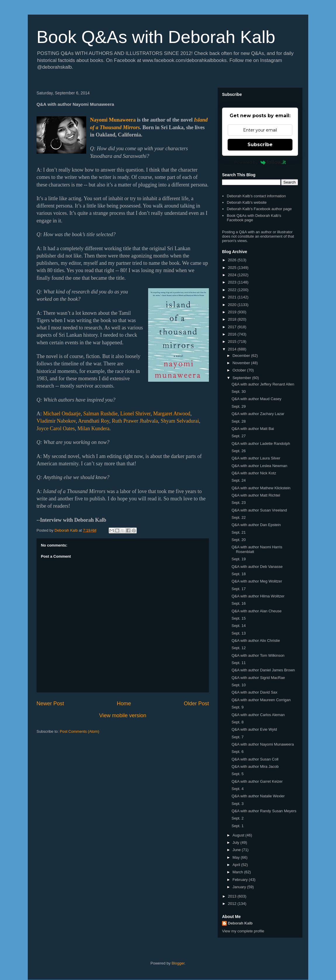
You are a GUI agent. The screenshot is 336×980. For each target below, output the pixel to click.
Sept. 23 (238, 503)
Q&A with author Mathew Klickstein (261, 488)
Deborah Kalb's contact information (256, 196)
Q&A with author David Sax (254, 692)
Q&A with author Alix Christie (256, 641)
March (238, 872)
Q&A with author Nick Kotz (254, 473)
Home (124, 704)
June (237, 850)
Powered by (260, 162)
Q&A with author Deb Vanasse (257, 567)
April (237, 865)
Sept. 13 (238, 633)
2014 (233, 349)
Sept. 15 (238, 618)
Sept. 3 (237, 804)
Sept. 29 (238, 406)
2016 (233, 334)
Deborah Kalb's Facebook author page (259, 209)
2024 (233, 275)
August (239, 835)
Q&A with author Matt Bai (253, 429)
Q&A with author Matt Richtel (256, 495)
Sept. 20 (238, 540)
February (241, 880)
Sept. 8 (237, 722)
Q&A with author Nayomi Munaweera (263, 744)
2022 (233, 290)
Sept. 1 (237, 826)
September (242, 378)
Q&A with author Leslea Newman (259, 466)
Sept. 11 (238, 663)
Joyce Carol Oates (56, 428)
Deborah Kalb (240, 923)
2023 (233, 282)
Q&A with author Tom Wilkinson (258, 655)
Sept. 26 (238, 451)
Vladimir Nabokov (56, 421)
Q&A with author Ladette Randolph (261, 444)
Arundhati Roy (93, 421)
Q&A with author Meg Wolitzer (257, 581)
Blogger (178, 963)
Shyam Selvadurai (180, 421)
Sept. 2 (237, 818)
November (242, 363)
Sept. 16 (238, 603)
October (240, 370)
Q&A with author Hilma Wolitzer (258, 596)
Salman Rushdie (101, 414)
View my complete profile (243, 931)
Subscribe (260, 145)
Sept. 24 (238, 480)
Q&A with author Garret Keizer (257, 781)
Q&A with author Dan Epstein (256, 525)
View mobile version (123, 715)
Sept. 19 (238, 559)
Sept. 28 (238, 421)
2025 (233, 268)
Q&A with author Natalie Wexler (258, 796)
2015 (233, 342)
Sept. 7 (237, 737)
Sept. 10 (238, 685)
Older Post (196, 704)
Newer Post (50, 704)
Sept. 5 (237, 774)
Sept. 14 (238, 626)
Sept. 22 (238, 517)
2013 (233, 896)
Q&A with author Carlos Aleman (258, 715)
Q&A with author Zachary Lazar (258, 414)
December (242, 356)
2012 (233, 904)
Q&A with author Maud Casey (256, 399)
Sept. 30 (238, 392)
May (237, 857)
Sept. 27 (238, 436)
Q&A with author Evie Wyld (254, 729)
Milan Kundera (93, 428)
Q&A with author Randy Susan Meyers (264, 811)
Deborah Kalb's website (247, 202)
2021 (233, 297)
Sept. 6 (237, 752)
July (237, 842)
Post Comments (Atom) (80, 731)
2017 (233, 327)
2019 (233, 312)
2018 (233, 319)
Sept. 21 (238, 532)
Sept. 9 (237, 707)
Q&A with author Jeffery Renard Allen (263, 384)
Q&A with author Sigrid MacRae (258, 678)
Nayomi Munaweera (113, 120)
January (240, 887)
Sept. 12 (238, 648)
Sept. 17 (238, 589)
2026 (233, 260)
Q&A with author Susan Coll (255, 759)
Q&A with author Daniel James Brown (263, 670)
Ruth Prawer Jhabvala (135, 421)
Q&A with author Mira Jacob (255, 766)
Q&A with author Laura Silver (256, 458)
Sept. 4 (237, 789)
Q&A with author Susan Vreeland (259, 510)
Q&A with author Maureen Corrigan (261, 700)
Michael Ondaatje (62, 414)
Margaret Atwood (172, 414)
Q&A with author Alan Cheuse (256, 611)
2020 (233, 305)
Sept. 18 (238, 574)
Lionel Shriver (135, 414)
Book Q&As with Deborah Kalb (156, 37)
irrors (134, 127)
